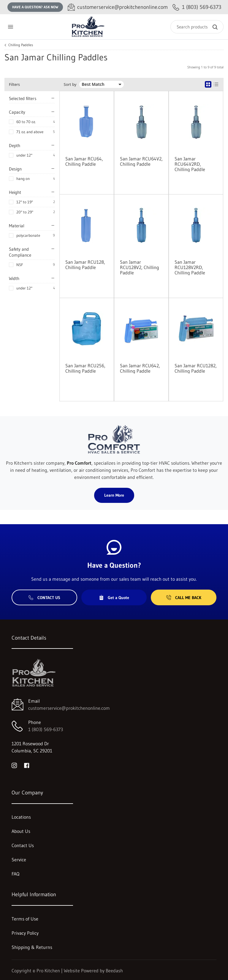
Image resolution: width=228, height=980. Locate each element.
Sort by (70, 85)
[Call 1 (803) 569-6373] (197, 7)
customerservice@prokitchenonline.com (69, 708)
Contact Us (44, 598)
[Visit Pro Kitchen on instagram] (14, 765)
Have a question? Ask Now (35, 7)
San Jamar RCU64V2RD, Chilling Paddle (190, 164)
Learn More (114, 495)
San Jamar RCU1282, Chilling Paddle (196, 368)
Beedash (114, 971)
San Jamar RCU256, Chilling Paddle (85, 368)
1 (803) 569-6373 (46, 729)
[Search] (197, 27)
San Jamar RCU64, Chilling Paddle (84, 161)
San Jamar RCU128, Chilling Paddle (85, 265)
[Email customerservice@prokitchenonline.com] (118, 7)
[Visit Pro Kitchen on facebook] (27, 765)
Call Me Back (184, 598)
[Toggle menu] (10, 27)
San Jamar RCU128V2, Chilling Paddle (140, 267)
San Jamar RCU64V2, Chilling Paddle (141, 161)
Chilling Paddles (21, 45)
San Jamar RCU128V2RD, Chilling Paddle (190, 267)
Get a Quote (114, 598)
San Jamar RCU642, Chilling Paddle (140, 368)
